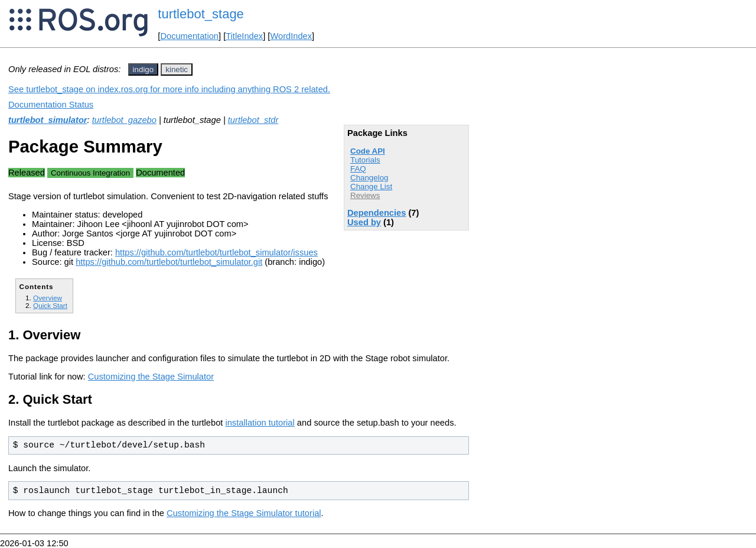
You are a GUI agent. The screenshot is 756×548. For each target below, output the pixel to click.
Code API (368, 151)
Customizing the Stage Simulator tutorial (244, 513)
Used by (364, 222)
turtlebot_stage (201, 14)
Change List (371, 187)
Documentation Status (51, 105)
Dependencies (377, 213)
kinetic (177, 69)
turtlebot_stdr (253, 120)
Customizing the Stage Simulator (151, 377)
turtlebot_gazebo (124, 120)
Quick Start (50, 305)
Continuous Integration (90, 173)
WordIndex (291, 36)
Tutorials (365, 160)
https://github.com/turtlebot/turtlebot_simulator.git (169, 262)
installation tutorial (260, 423)
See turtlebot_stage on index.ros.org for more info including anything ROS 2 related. (169, 89)
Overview (48, 298)
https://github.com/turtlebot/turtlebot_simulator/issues (216, 252)
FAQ (358, 169)
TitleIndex (244, 36)
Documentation (189, 36)
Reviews (365, 195)
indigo (144, 69)
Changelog (369, 178)
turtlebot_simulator (48, 120)
